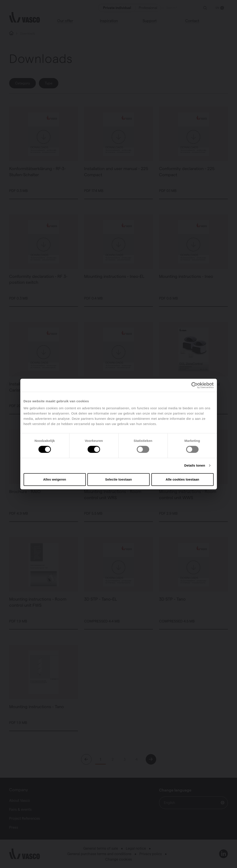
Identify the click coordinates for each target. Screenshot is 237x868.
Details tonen (195, 465)
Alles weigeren (54, 479)
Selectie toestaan (118, 479)
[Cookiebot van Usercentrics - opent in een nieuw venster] (195, 385)
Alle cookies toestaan (182, 479)
